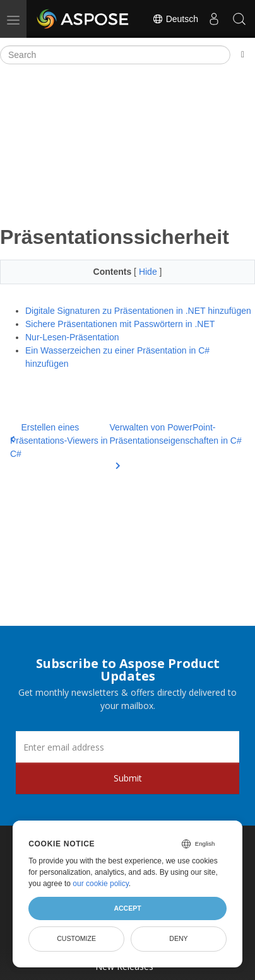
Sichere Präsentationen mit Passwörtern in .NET (120, 324)
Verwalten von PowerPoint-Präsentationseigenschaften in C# (175, 441)
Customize (76, 938)
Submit (128, 778)
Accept (127, 908)
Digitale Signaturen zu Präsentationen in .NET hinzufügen (138, 311)
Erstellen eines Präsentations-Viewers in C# (59, 441)
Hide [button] (149, 272)
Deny (178, 938)
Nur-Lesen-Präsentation (72, 337)
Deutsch (175, 19)
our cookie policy (101, 884)
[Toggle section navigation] (243, 55)
